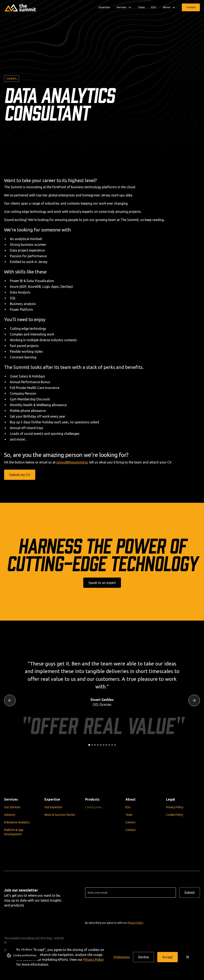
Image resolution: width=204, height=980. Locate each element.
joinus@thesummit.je (72, 462)
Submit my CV (20, 475)
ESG (154, 7)
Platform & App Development (14, 832)
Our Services (12, 807)
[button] (122, 957)
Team (141, 7)
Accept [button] (168, 957)
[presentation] (116, 909)
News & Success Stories (60, 815)
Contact (191, 7)
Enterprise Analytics (17, 822)
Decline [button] (144, 957)
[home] (21, 7)
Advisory (10, 815)
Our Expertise (53, 807)
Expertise (104, 7)
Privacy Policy (94, 960)
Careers (130, 822)
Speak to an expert (102, 583)
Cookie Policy (175, 815)
